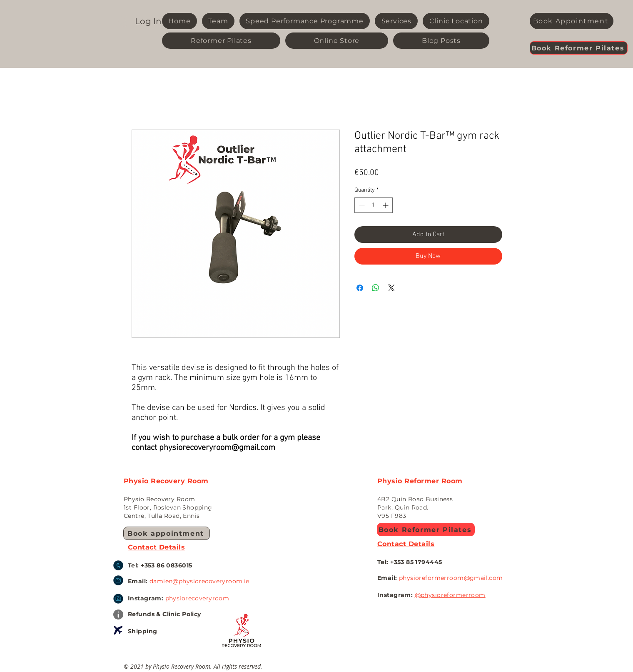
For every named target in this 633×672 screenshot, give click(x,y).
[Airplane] (118, 630)
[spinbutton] (374, 205)
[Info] (118, 615)
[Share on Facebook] (360, 288)
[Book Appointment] (572, 21)
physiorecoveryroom (197, 598)
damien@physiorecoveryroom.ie (199, 581)
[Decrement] (361, 205)
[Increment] (386, 205)
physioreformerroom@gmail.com (451, 578)
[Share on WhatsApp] (376, 288)
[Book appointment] (167, 533)
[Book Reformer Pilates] (579, 48)
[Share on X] (391, 288)
